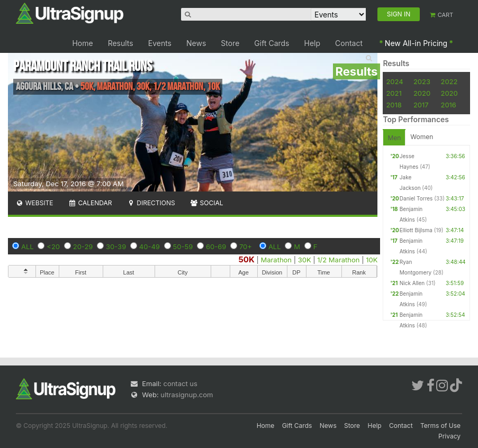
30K (305, 260)
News (196, 43)
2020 (422, 93)
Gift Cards (272, 43)
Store (230, 43)
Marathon (276, 260)
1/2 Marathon (338, 260)
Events (160, 43)
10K (372, 260)
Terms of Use (440, 426)
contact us (180, 383)
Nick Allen (412, 283)
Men (394, 138)
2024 (394, 81)
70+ (246, 246)
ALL (28, 246)
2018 (394, 105)
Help (313, 43)
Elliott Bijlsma (416, 230)
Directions (151, 203)
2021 (394, 93)
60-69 (216, 246)
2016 (448, 105)
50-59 (183, 246)
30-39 (116, 246)
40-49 (150, 246)
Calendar (90, 203)
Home (82, 43)
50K (247, 259)
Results (121, 43)
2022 (449, 81)
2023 (422, 81)
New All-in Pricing (416, 43)
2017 (421, 105)
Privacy (449, 436)
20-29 (83, 246)
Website (34, 203)
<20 (53, 246)
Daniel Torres (416, 198)
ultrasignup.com (187, 395)
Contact (349, 43)
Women (422, 137)
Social (207, 203)
